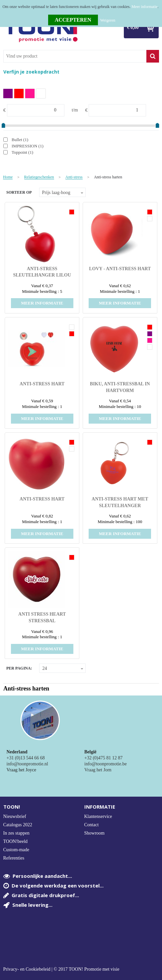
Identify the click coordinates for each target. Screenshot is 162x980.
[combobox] (75, 56)
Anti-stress (74, 177)
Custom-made (16, 850)
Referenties (14, 858)
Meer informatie (144, 7)
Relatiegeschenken (39, 177)
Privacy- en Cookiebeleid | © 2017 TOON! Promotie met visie (61, 969)
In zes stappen (16, 833)
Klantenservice (98, 816)
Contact (92, 825)
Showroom (94, 833)
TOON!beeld (16, 841)
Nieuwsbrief (15, 816)
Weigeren (108, 20)
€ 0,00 (133, 27)
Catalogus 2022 (18, 825)
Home (8, 177)
